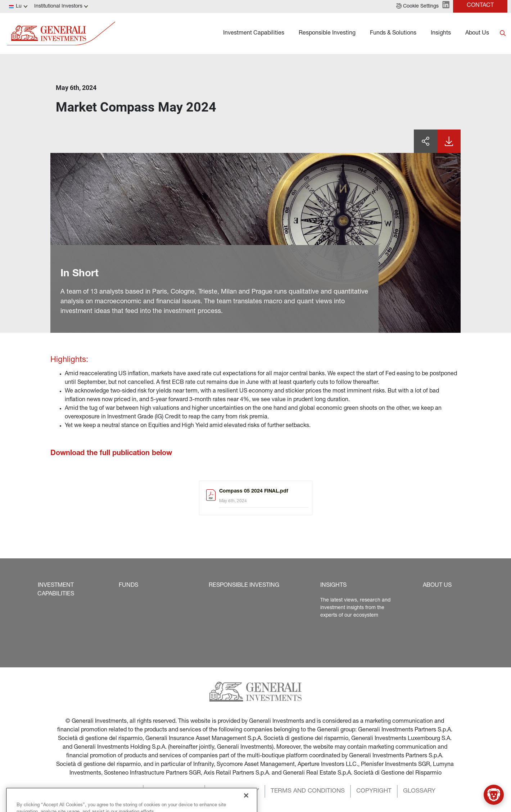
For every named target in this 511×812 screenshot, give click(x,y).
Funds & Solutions (393, 33)
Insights (441, 33)
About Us (477, 33)
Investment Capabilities (254, 33)
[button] (417, 6)
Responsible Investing (327, 33)
